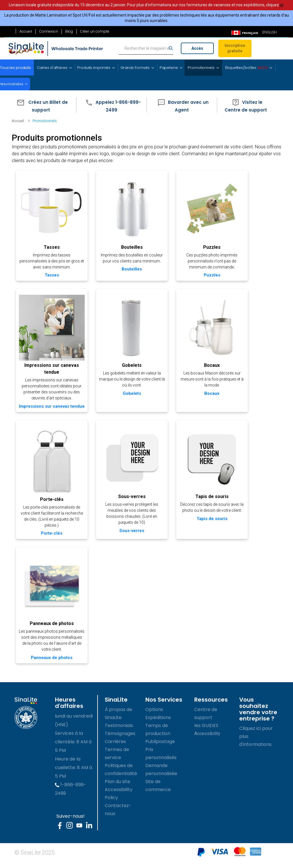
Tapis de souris (208, 498)
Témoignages (120, 740)
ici (282, 5)
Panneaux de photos (51, 624)
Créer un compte (95, 31)
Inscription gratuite (235, 48)
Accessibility (207, 740)
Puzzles (208, 246)
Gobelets (130, 363)
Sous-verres (130, 498)
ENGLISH (270, 32)
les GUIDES (206, 732)
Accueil (26, 31)
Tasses (51, 246)
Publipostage (160, 748)
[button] (41, 105)
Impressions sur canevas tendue (51, 407)
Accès (197, 48)
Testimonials (119, 732)
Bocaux (208, 363)
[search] (146, 49)
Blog (69, 31)
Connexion (49, 31)
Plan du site (117, 788)
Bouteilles (130, 246)
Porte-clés (51, 501)
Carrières (115, 748)
